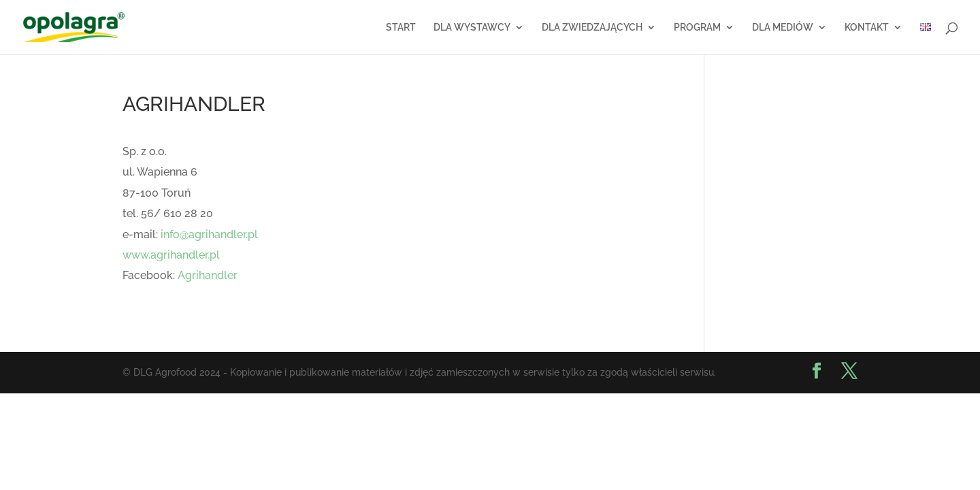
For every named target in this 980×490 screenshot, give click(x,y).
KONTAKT (867, 28)
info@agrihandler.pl (209, 234)
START (401, 28)
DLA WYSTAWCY (472, 28)
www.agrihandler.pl (171, 255)
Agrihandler (208, 275)
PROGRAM (697, 28)
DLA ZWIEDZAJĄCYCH (592, 28)
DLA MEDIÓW (783, 28)
